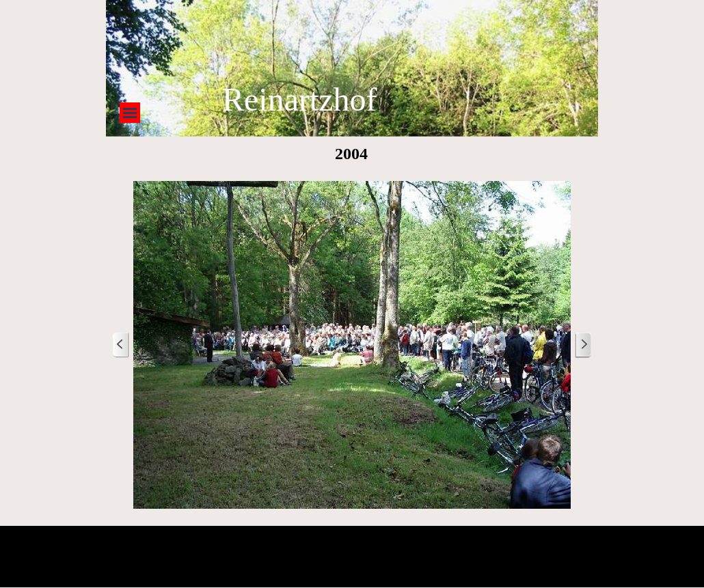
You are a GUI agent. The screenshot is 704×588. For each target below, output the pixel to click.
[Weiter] (583, 345)
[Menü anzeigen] (130, 113)
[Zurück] (121, 345)
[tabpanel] (405, 100)
